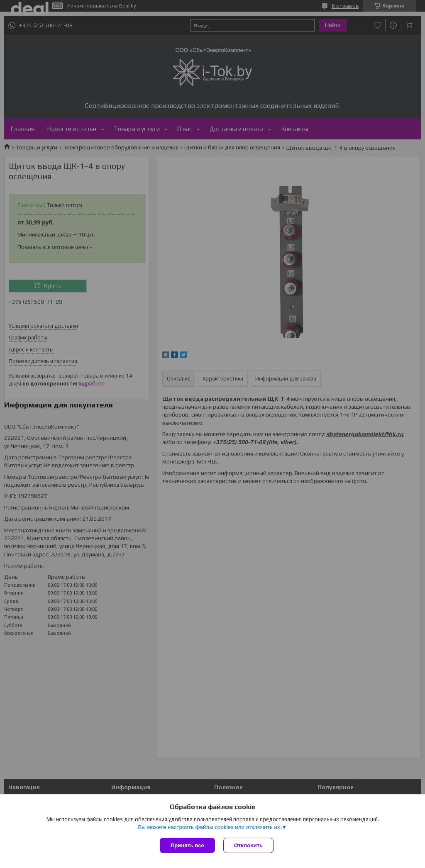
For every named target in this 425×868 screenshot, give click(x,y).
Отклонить (248, 845)
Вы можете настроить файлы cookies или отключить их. (210, 827)
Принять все (187, 845)
